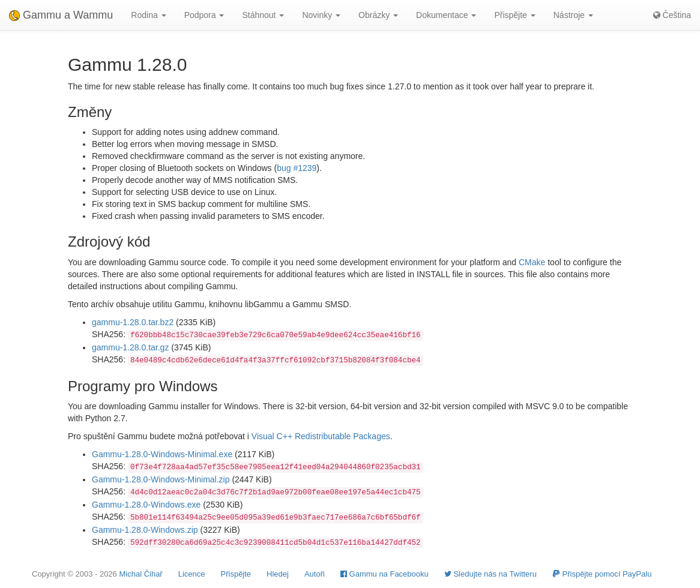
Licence (192, 574)
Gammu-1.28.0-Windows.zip (145, 530)
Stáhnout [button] (263, 15)
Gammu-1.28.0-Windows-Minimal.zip (161, 479)
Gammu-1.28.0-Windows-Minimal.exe (162, 454)
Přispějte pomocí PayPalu (602, 574)
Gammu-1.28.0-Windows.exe (146, 505)
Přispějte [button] (514, 15)
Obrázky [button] (378, 15)
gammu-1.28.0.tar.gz (130, 347)
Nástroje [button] (573, 15)
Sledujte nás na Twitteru (490, 574)
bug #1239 (297, 168)
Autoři (315, 574)
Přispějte (236, 574)
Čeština (672, 15)
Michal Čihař (140, 574)
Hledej (278, 574)
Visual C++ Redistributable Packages (321, 436)
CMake (532, 262)
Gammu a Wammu (61, 15)
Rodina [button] (148, 15)
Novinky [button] (321, 15)
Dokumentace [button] (446, 15)
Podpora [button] (204, 15)
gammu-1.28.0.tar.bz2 (133, 322)
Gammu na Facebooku (385, 574)
